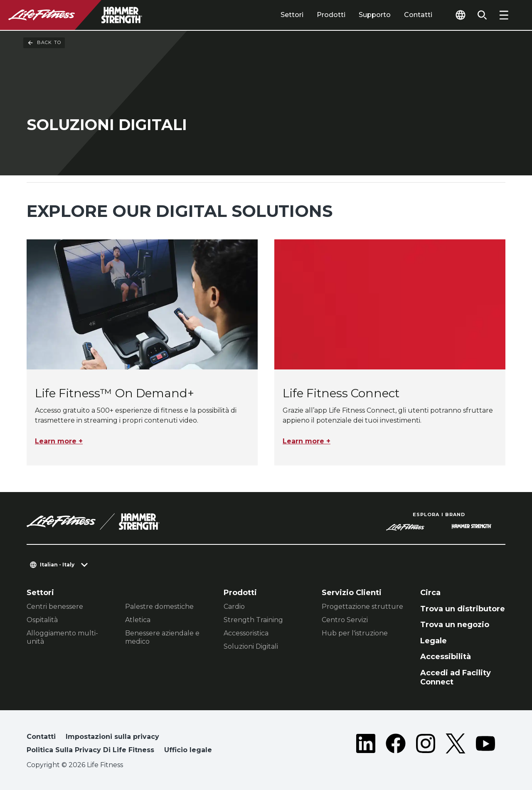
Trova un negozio (455, 625)
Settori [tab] (292, 15)
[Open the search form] (482, 15)
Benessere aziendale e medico (162, 637)
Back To (44, 43)
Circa (430, 593)
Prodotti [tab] (331, 15)
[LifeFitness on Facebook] (396, 745)
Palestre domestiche (159, 607)
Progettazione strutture (362, 607)
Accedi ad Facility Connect (456, 678)
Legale (433, 641)
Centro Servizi (345, 620)
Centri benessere (55, 607)
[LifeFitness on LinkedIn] (366, 745)
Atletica (138, 620)
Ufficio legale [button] (188, 750)
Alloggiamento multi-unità (62, 637)
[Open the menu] (504, 15)
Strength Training (253, 620)
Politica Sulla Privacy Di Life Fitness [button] (90, 750)
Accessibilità (446, 657)
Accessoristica (246, 633)
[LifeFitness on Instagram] (426, 745)
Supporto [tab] (375, 15)
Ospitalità (42, 620)
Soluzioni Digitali (251, 646)
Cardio (234, 607)
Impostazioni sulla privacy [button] (112, 737)
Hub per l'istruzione (355, 633)
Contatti (418, 15)
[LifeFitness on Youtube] (485, 745)
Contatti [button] (41, 737)
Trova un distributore (463, 609)
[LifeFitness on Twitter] (456, 745)
